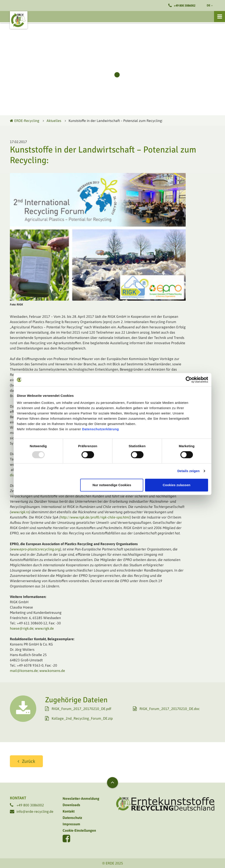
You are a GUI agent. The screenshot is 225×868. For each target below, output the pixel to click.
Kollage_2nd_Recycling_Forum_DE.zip (82, 718)
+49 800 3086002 (185, 6)
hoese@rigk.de (22, 628)
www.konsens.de (52, 671)
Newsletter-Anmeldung (81, 798)
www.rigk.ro (20, 512)
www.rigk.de (44, 628)
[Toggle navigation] (220, 17)
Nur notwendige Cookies (112, 485)
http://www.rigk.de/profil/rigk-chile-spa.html (95, 517)
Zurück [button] (29, 761)
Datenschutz (72, 818)
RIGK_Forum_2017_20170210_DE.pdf (81, 709)
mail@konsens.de (24, 671)
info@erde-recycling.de (35, 811)
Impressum (71, 824)
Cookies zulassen (177, 485)
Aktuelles (54, 121)
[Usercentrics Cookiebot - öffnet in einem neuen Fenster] (189, 380)
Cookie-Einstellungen (79, 830)
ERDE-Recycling (25, 121)
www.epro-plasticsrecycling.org (35, 549)
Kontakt (69, 811)
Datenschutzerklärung (100, 429)
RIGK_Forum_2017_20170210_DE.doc (170, 709)
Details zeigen (188, 471)
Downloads (71, 805)
